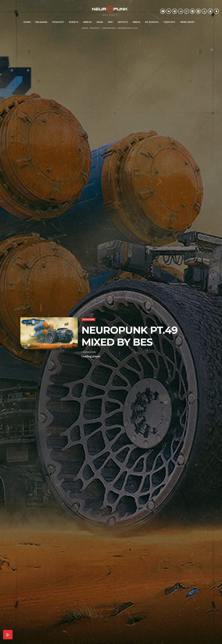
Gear (100, 22)
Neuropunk (109, 28)
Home (27, 22)
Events (74, 22)
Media (137, 22)
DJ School (152, 22)
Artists (123, 22)
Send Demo (187, 22)
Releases (41, 22)
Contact (170, 22)
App (110, 22)
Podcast (58, 22)
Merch (87, 22)
